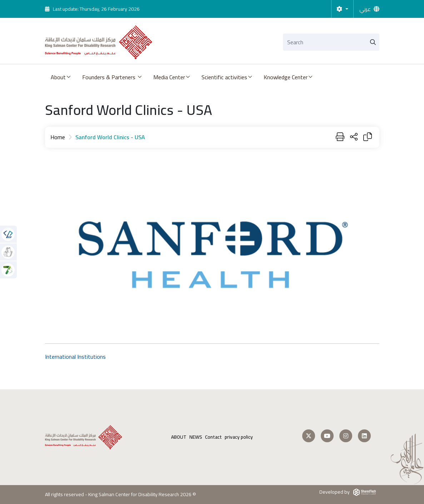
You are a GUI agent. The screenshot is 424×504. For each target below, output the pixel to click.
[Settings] (342, 9)
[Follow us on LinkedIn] (364, 436)
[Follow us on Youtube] (327, 436)
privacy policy (239, 437)
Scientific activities (224, 77)
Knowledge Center (286, 77)
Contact (213, 437)
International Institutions (75, 357)
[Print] (340, 137)
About (58, 77)
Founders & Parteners (109, 77)
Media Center (169, 77)
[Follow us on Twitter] (309, 436)
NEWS (196, 437)
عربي (365, 9)
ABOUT (179, 437)
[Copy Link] (368, 137)
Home (58, 137)
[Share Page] (354, 137)
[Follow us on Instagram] (346, 436)
